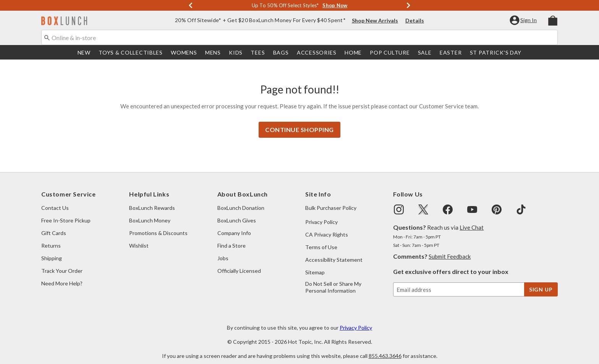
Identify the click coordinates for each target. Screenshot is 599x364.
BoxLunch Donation (241, 200)
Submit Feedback (450, 249)
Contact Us (55, 200)
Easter (451, 53)
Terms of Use (321, 239)
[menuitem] (553, 21)
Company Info (234, 225)
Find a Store (232, 238)
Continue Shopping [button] (299, 122)
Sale (425, 53)
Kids (236, 53)
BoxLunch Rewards (152, 200)
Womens (184, 53)
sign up (541, 282)
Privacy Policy (321, 214)
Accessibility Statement (334, 252)
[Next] (408, 6)
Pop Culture (390, 53)
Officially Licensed (239, 263)
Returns (51, 238)
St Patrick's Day (496, 53)
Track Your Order (62, 263)
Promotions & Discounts (158, 225)
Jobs (223, 250)
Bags (281, 53)
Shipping (52, 250)
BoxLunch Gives (237, 213)
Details (415, 21)
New (84, 53)
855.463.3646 (385, 348)
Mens (213, 53)
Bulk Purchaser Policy (331, 200)
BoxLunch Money (150, 213)
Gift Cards (54, 225)
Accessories (317, 53)
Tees (258, 53)
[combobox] (299, 38)
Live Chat (472, 220)
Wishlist (139, 238)
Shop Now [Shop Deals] (335, 6)
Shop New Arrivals (375, 21)
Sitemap (315, 265)
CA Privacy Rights (327, 227)
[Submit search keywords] (47, 38)
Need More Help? (62, 276)
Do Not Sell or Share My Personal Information (333, 279)
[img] (399, 202)
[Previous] (191, 6)
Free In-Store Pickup (66, 213)
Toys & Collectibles (131, 53)
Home (353, 53)
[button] (524, 21)
